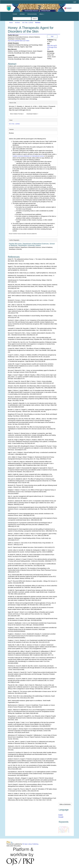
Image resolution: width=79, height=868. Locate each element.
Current (15, 14)
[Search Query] (22, 19)
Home (11, 23)
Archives (22, 14)
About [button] (42, 14)
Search (35, 19)
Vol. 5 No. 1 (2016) (28, 23)
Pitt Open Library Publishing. (30, 844)
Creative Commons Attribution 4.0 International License (28, 156)
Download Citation (32, 114)
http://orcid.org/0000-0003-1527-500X (19, 41)
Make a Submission (65, 804)
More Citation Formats (17, 114)
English (61, 815)
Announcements (32, 14)
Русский (61, 817)
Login (75, 2)
